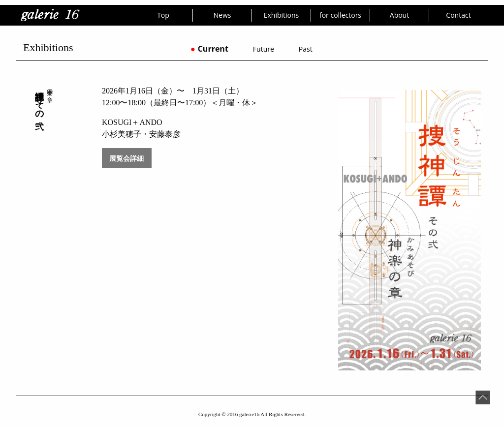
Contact (458, 15)
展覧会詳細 (126, 158)
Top (163, 15)
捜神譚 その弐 (39, 100)
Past (306, 49)
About (399, 15)
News (222, 15)
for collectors (340, 15)
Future (264, 49)
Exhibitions (282, 15)
